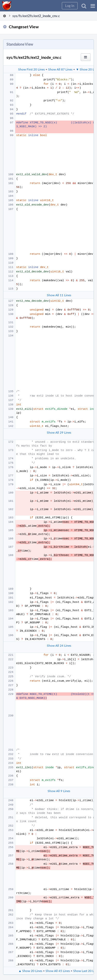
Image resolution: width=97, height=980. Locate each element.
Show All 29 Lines (59, 432)
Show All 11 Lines (59, 295)
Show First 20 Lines (31, 69)
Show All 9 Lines (59, 791)
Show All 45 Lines (58, 971)
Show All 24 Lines (59, 645)
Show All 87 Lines (60, 69)
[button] (93, 6)
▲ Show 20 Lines (30, 971)
